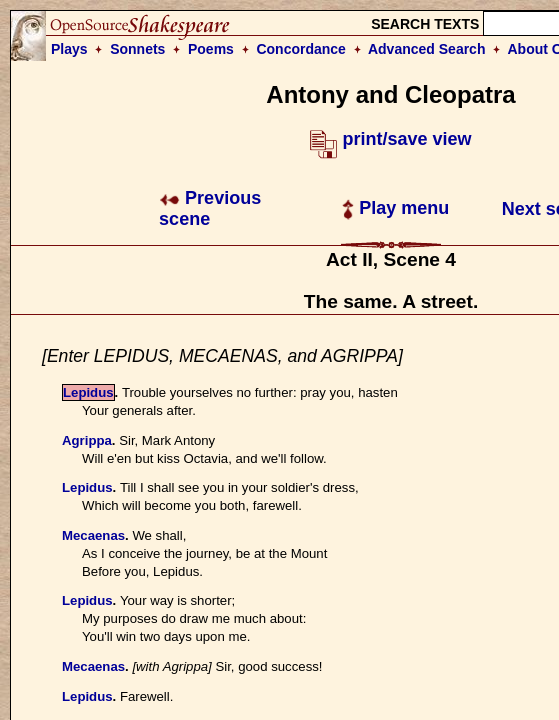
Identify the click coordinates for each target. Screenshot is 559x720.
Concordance (300, 49)
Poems (211, 49)
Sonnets (137, 49)
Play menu (395, 208)
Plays (69, 49)
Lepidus (88, 392)
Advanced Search (427, 49)
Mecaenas (93, 535)
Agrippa (87, 440)
